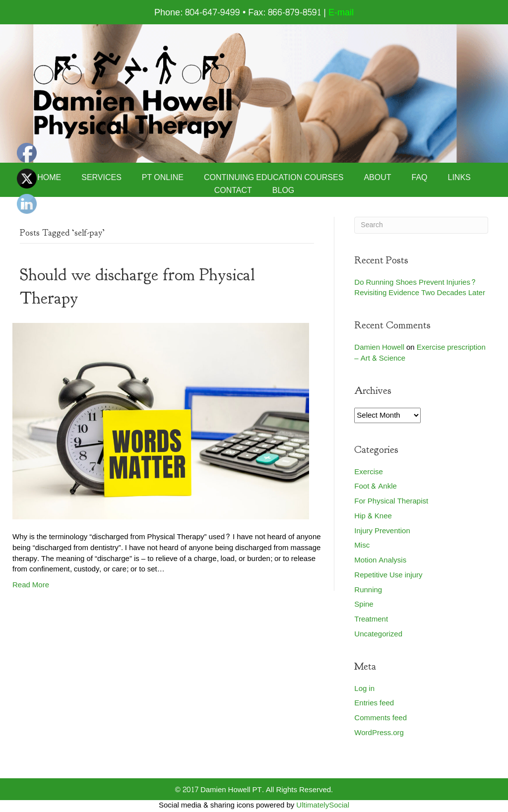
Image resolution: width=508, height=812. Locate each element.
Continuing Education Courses (274, 178)
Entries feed (374, 703)
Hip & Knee (373, 516)
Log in (364, 689)
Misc (362, 545)
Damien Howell (379, 347)
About (377, 178)
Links (459, 178)
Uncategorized (378, 634)
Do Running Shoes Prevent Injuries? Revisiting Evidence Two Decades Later (420, 288)
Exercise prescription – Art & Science (420, 353)
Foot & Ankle (376, 486)
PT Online (163, 178)
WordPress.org (379, 733)
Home (49, 178)
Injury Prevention (382, 531)
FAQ (420, 178)
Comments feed (381, 718)
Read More (31, 585)
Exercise (369, 472)
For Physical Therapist (391, 501)
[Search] (421, 225)
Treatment (371, 619)
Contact (233, 190)
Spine (364, 604)
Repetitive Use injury (388, 575)
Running (368, 590)
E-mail (341, 13)
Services (101, 178)
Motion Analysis (380, 560)
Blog (283, 190)
